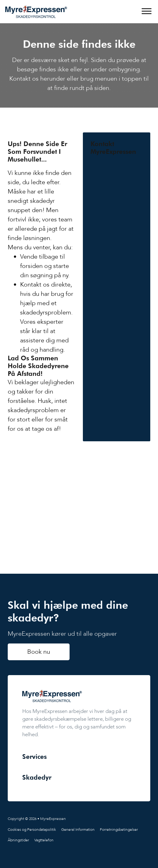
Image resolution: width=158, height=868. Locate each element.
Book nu (39, 652)
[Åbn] (147, 11)
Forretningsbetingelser (119, 830)
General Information (78, 830)
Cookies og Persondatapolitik (32, 830)
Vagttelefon (44, 840)
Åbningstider (18, 840)
